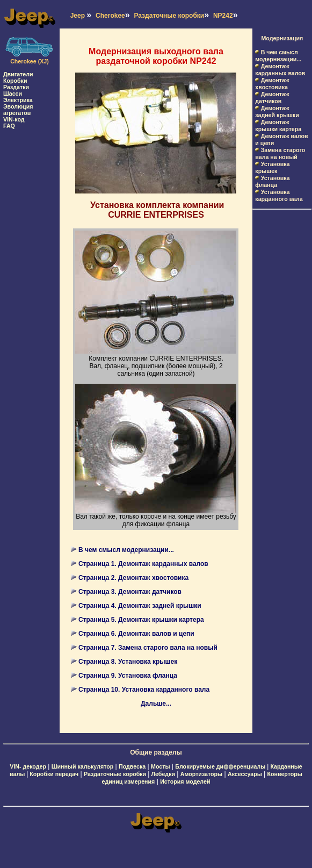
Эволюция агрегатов (18, 110)
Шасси (13, 94)
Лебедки (163, 774)
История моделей (185, 781)
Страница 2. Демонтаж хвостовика (133, 578)
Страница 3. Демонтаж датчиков (130, 592)
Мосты (161, 766)
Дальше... (156, 704)
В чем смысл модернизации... (126, 550)
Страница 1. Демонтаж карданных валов (143, 564)
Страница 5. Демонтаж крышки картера (141, 620)
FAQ (9, 126)
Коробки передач (54, 774)
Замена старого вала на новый (280, 153)
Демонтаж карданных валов (280, 70)
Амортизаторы (201, 774)
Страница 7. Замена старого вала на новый (148, 648)
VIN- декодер (28, 766)
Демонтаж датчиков (272, 98)
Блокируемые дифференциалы (221, 766)
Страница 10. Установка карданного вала (144, 690)
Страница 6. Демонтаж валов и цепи (136, 634)
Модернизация (282, 38)
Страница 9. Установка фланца (128, 676)
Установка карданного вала (279, 195)
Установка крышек (272, 167)
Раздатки (16, 87)
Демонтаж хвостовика (272, 84)
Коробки (15, 81)
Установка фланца (272, 181)
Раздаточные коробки (116, 774)
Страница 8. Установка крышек (128, 662)
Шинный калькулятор (83, 766)
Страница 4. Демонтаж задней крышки (140, 606)
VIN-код (14, 119)
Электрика (18, 100)
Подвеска (132, 766)
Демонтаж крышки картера (278, 125)
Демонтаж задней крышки (277, 112)
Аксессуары (245, 774)
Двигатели (18, 74)
